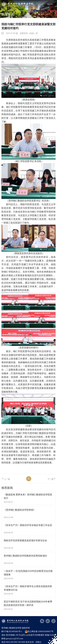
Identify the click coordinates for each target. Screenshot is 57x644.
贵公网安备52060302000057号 (39, 632)
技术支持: (30, 642)
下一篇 (52, 479)
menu (50, 4)
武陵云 (38, 642)
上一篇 (6, 479)
